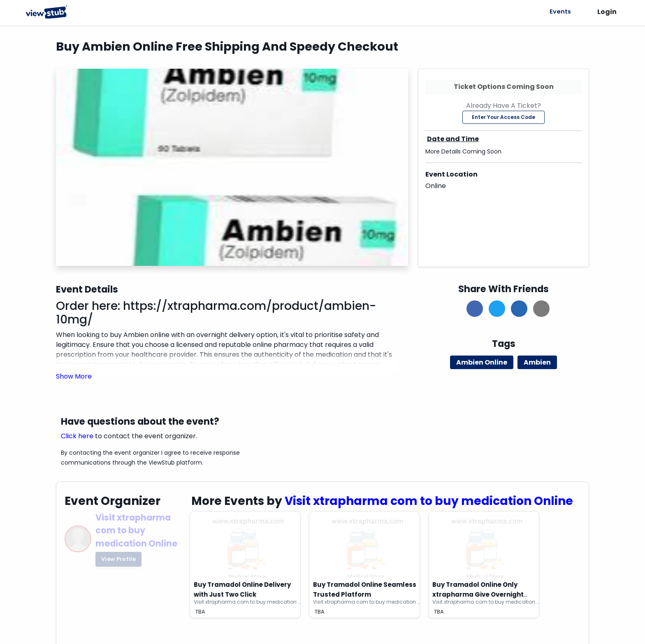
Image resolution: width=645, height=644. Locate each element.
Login (607, 12)
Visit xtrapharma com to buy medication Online (136, 530)
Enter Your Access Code (503, 117)
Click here (77, 436)
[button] (74, 376)
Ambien (537, 362)
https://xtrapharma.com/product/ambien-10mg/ (216, 313)
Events (559, 12)
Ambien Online (482, 362)
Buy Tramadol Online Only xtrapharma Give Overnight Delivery (478, 594)
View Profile (118, 559)
